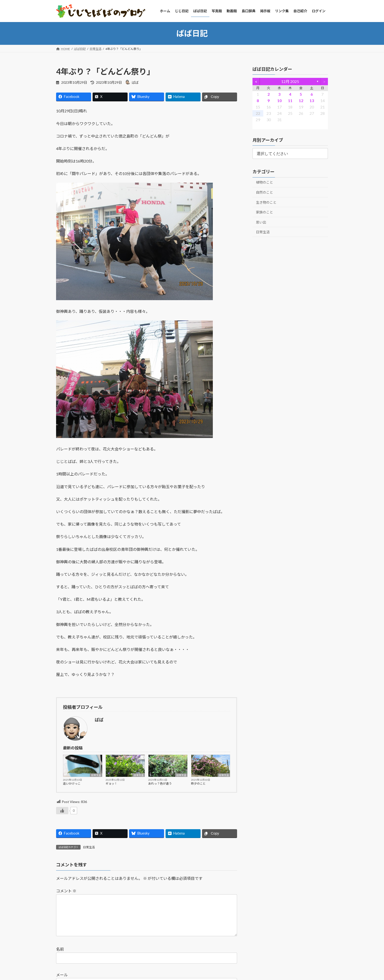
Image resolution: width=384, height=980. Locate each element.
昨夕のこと (198, 784)
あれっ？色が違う (160, 784)
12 (301, 100)
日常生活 (96, 775)
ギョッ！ (111, 784)
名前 (60, 957)
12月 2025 (290, 81)
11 (290, 100)
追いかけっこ (72, 784)
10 (279, 100)
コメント (66, 891)
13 (312, 100)
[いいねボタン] (62, 811)
